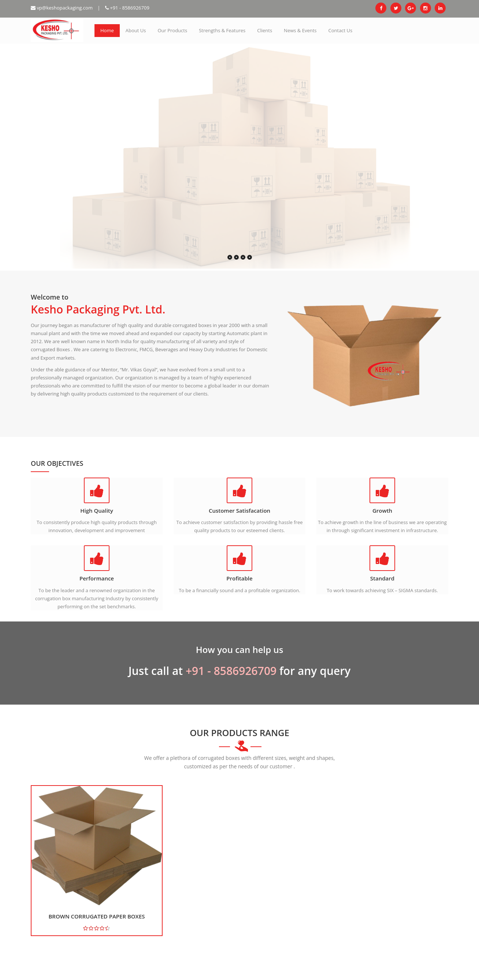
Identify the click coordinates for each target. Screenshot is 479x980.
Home (107, 30)
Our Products (172, 30)
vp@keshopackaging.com (62, 8)
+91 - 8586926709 (127, 8)
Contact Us (341, 30)
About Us (136, 30)
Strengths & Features (222, 30)
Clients (265, 30)
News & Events (300, 30)
